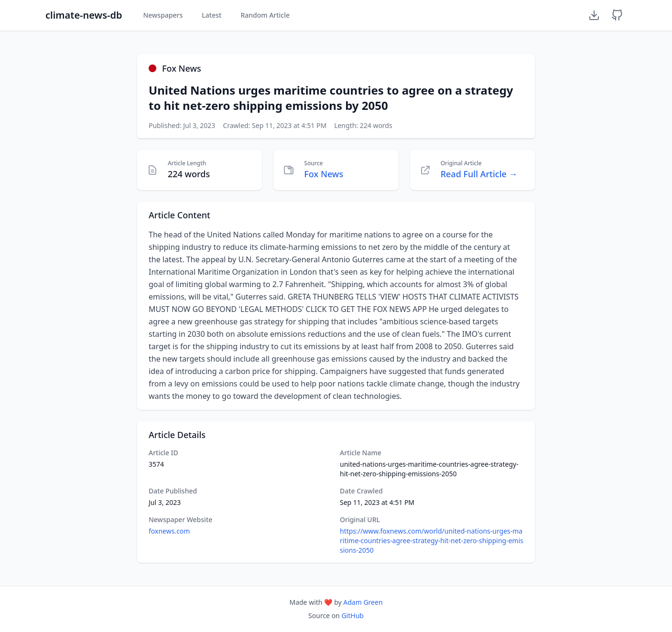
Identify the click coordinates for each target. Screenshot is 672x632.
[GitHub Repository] (617, 15)
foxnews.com (169, 531)
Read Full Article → (479, 174)
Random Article (265, 15)
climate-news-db (84, 15)
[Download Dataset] (594, 15)
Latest (211, 15)
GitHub (352, 616)
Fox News (324, 174)
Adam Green (363, 602)
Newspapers (163, 15)
